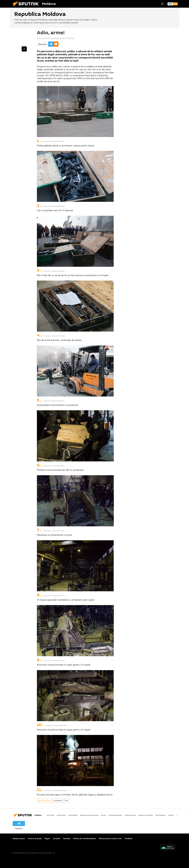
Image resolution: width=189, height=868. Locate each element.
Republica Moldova (45, 800)
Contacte (57, 838)
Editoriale (161, 815)
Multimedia (58, 800)
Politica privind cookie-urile (110, 838)
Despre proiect (19, 838)
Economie (73, 815)
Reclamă (67, 838)
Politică (50, 815)
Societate (61, 815)
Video (171, 815)
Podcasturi (130, 815)
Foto (66, 800)
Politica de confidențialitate (85, 838)
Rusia (104, 815)
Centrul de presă (35, 838)
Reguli (47, 838)
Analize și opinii (146, 815)
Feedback (128, 838)
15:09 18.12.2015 (43, 38)
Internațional (115, 815)
